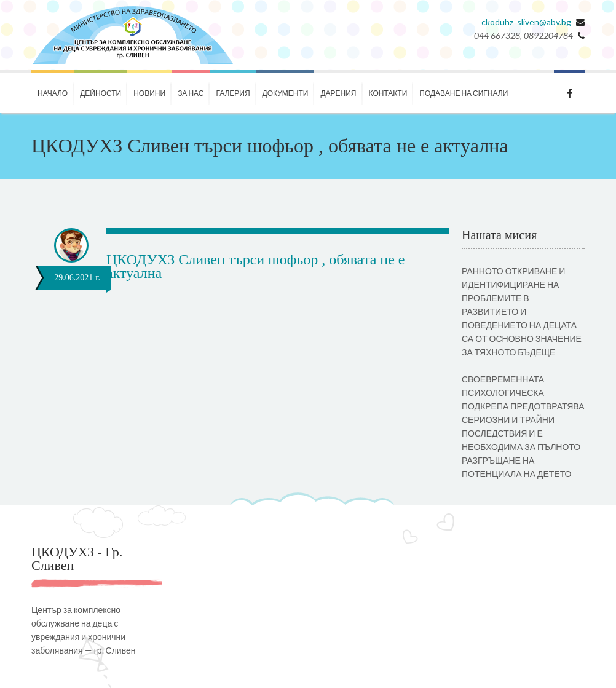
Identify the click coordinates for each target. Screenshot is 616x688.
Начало (53, 93)
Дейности (101, 93)
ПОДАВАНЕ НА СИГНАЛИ (464, 93)
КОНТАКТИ (388, 93)
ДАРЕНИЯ (338, 93)
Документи (286, 93)
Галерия (233, 93)
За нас (191, 93)
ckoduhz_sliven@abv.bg (526, 22)
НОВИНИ (149, 93)
